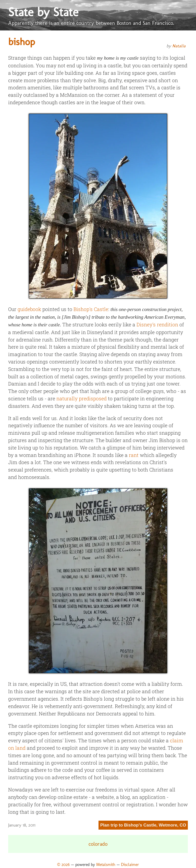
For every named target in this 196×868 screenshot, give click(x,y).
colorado (98, 844)
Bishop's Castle (91, 309)
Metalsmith (106, 865)
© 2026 (63, 865)
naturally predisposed (82, 398)
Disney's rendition (157, 324)
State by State (43, 12)
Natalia (179, 46)
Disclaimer (130, 865)
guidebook (29, 309)
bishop (22, 42)
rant (134, 455)
